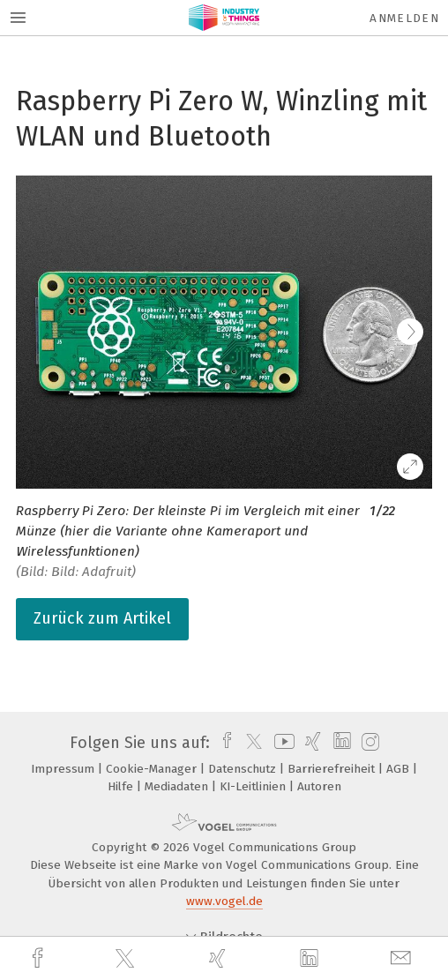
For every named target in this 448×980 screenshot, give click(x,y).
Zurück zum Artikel (102, 618)
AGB (399, 769)
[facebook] (40, 958)
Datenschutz (244, 769)
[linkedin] (311, 959)
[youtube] (281, 743)
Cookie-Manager (153, 769)
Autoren (319, 786)
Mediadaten (178, 786)
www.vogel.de (224, 901)
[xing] (220, 958)
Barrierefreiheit (333, 769)
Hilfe (122, 786)
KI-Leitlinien (254, 786)
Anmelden (404, 18)
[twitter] (127, 959)
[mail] (403, 958)
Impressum (64, 769)
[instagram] (368, 743)
